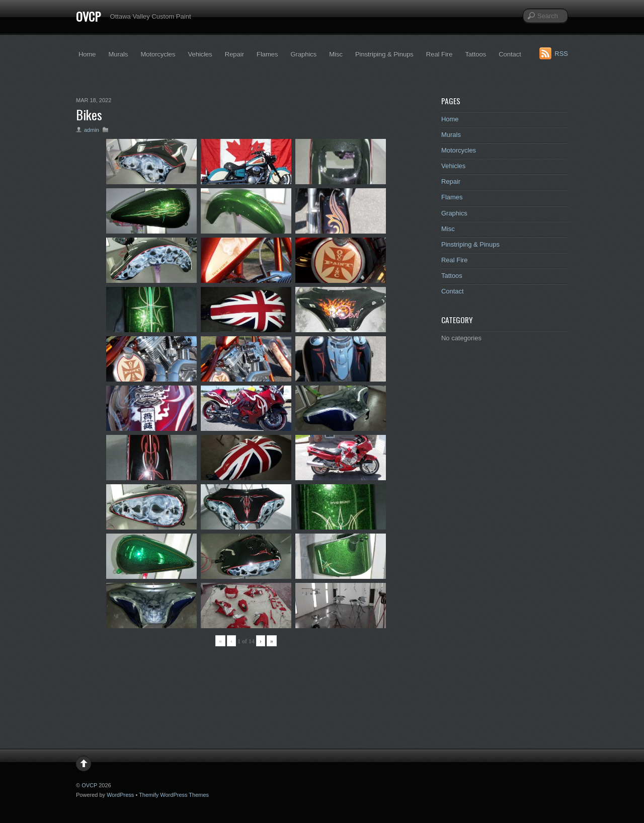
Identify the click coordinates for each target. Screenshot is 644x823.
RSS (561, 54)
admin (92, 130)
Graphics (303, 54)
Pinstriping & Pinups (384, 54)
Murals (118, 54)
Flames (267, 54)
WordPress (120, 795)
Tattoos (475, 54)
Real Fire (439, 54)
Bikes (89, 114)
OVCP (88, 16)
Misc (336, 54)
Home (87, 54)
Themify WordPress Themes (174, 795)
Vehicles (200, 54)
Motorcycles (158, 54)
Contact (510, 54)
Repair (234, 54)
